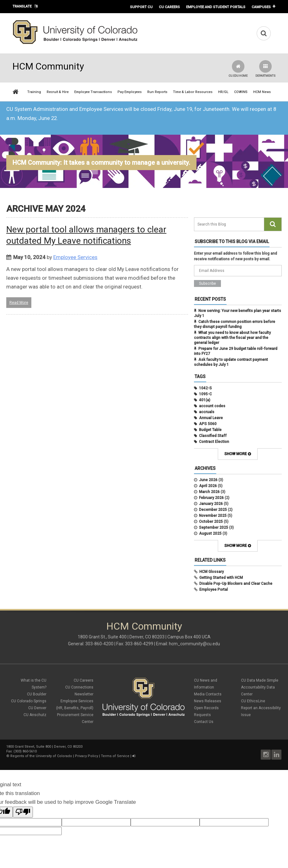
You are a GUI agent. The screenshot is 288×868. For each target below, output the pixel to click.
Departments (265, 69)
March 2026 (209, 492)
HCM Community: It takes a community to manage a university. (101, 163)
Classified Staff (213, 436)
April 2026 (208, 486)
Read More (19, 303)
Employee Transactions (93, 92)
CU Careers (169, 7)
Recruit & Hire (58, 92)
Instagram (266, 755)
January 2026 (211, 504)
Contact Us (204, 722)
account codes (212, 406)
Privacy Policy (86, 756)
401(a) (205, 400)
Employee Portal (214, 590)
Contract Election (214, 442)
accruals (207, 412)
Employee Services (75, 257)
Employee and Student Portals (216, 7)
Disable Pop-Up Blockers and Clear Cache (236, 584)
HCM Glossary (212, 572)
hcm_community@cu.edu (194, 644)
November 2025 (213, 516)
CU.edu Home (238, 69)
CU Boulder (37, 694)
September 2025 (214, 528)
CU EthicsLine (253, 701)
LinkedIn (276, 755)
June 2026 (208, 480)
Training (34, 92)
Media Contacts (208, 694)
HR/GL (223, 92)
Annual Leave (211, 418)
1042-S (205, 388)
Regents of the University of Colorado (41, 756)
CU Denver (37, 708)
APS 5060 (208, 424)
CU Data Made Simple (260, 680)
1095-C (205, 394)
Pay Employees (130, 92)
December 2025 (213, 510)
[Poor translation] (23, 812)
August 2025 (210, 533)
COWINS (241, 92)
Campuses (261, 7)
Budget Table (210, 430)
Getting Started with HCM (221, 578)
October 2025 (211, 522)
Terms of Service (115, 756)
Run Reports (157, 92)
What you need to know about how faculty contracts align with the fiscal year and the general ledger (232, 338)
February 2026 (211, 498)
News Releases (208, 701)
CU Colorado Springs (29, 701)
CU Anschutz (35, 715)
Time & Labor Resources (193, 92)
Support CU (141, 7)
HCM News (262, 92)
